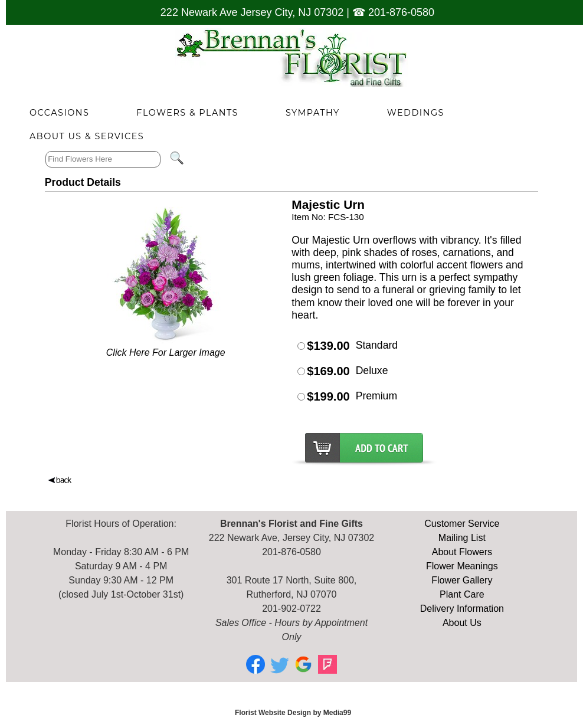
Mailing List (462, 538)
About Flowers (462, 552)
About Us (462, 623)
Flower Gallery (462, 580)
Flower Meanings (462, 566)
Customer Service (462, 524)
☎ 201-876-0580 (393, 12)
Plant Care (462, 594)
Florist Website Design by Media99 (293, 713)
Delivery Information (462, 609)
